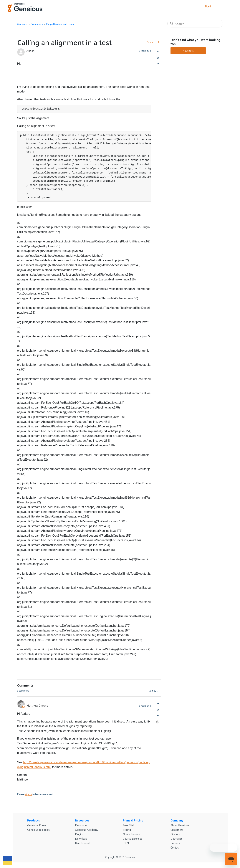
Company (177, 820)
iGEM (126, 843)
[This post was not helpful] (158, 64)
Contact (175, 847)
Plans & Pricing (133, 820)
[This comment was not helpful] (158, 716)
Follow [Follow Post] (150, 42)
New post (188, 51)
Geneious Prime (37, 825)
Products (34, 820)
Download (81, 838)
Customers (177, 830)
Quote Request (132, 834)
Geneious (22, 24)
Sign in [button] (208, 6)
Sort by (154, 691)
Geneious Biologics (38, 830)
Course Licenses (133, 838)
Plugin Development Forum (60, 24)
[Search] (195, 24)
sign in (28, 794)
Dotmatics (177, 838)
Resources (82, 820)
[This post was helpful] (158, 52)
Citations (176, 834)
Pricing (127, 830)
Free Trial (128, 825)
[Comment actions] (158, 722)
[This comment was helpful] (158, 704)
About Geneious (180, 825)
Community (37, 24)
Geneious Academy (87, 830)
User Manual (83, 843)
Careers (175, 843)
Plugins (79, 834)
